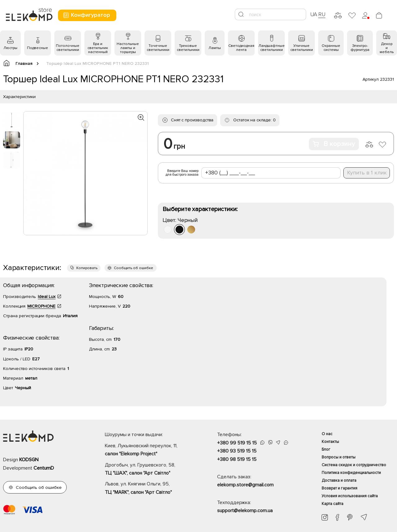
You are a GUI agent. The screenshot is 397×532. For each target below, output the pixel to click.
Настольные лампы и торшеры (128, 48)
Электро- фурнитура (360, 48)
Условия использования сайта (350, 496)
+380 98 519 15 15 (237, 459)
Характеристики (19, 97)
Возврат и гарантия (339, 488)
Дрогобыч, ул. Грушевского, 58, (150, 470)
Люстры (10, 48)
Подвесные (38, 48)
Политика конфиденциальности (351, 473)
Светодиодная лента (241, 48)
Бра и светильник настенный (98, 48)
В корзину (334, 144)
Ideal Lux (47, 297)
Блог (326, 449)
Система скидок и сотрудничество (354, 465)
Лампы (215, 48)
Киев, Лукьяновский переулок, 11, (150, 450)
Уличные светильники (302, 48)
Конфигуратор (86, 15)
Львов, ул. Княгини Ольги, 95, (150, 489)
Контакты (330, 442)
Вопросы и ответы (339, 457)
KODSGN (29, 460)
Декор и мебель (387, 48)
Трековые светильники (188, 48)
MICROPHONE (41, 306)
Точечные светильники (158, 48)
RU (322, 14)
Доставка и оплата (339, 480)
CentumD (44, 468)
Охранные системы (331, 48)
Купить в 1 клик (367, 173)
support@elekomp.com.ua (245, 511)
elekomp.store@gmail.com (245, 485)
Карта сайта (332, 504)
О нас (327, 434)
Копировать (87, 268)
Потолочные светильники (68, 48)
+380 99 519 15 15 (237, 443)
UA (314, 14)
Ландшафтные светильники (272, 48)
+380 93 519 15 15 (237, 451)
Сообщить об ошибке (134, 268)
